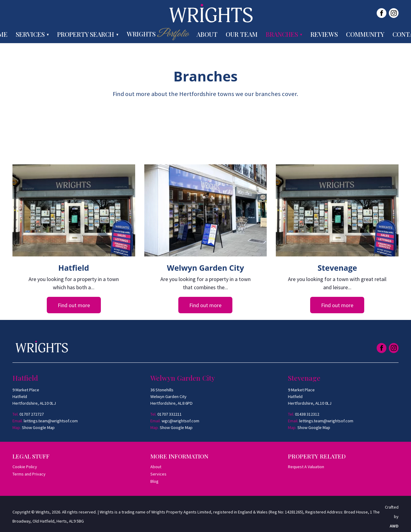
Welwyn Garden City (206, 268)
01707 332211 (170, 414)
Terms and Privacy (29, 474)
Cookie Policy (25, 467)
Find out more (74, 305)
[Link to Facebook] (382, 13)
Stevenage (337, 268)
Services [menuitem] (30, 34)
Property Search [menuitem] (86, 34)
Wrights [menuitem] (158, 34)
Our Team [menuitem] (242, 34)
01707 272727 (32, 414)
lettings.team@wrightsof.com (51, 421)
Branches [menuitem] (282, 34)
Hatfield (74, 268)
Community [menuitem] (365, 34)
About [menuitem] (207, 34)
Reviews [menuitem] (324, 34)
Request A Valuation (306, 467)
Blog (154, 481)
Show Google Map (38, 427)
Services (158, 474)
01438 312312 (307, 414)
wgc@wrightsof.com (180, 421)
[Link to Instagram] (394, 13)
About (156, 467)
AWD (394, 526)
